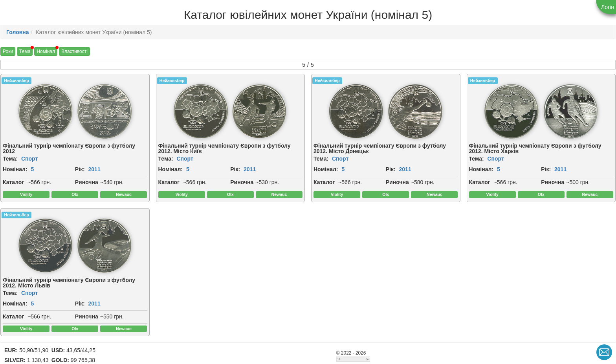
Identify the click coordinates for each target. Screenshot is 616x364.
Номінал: (15, 169)
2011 (94, 169)
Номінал (46, 51)
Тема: (10, 159)
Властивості (74, 51)
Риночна (87, 182)
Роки (8, 51)
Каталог (13, 182)
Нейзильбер (16, 80)
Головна (18, 32)
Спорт (29, 159)
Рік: (80, 169)
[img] (46, 112)
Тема (25, 51)
